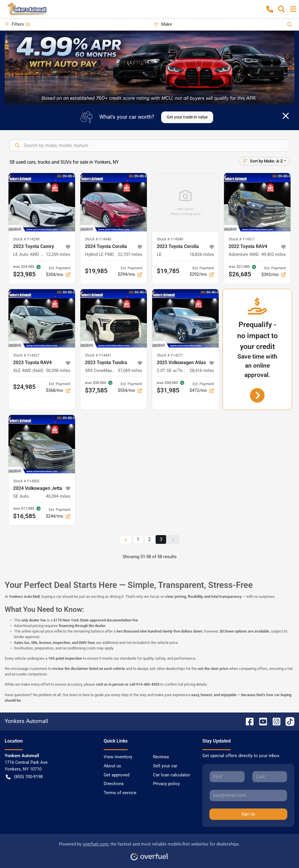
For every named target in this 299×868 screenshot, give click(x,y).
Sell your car (165, 766)
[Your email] (248, 795)
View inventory (118, 757)
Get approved (117, 775)
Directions (114, 784)
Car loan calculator (172, 775)
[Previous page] (126, 540)
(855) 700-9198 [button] (24, 777)
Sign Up (248, 814)
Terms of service (120, 793)
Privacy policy (166, 784)
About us (112, 766)
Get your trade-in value (187, 117)
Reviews (161, 757)
